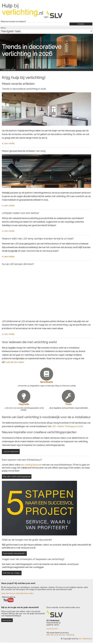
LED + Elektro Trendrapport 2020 (67, 426)
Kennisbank (47, 382)
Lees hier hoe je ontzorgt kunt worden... (18, 593)
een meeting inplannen (31, 465)
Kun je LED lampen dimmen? (18, 264)
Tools (68, 404)
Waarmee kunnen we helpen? (13, 21)
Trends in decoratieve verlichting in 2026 (32, 50)
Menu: (3, 28)
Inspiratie (24, 404)
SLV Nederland (85, 639)
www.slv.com (52, 629)
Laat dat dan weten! (15, 362)
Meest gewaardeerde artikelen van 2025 (24, 151)
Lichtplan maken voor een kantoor (21, 213)
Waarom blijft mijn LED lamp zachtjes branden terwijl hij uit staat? (38, 239)
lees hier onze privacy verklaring (60, 635)
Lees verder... (9, 143)
